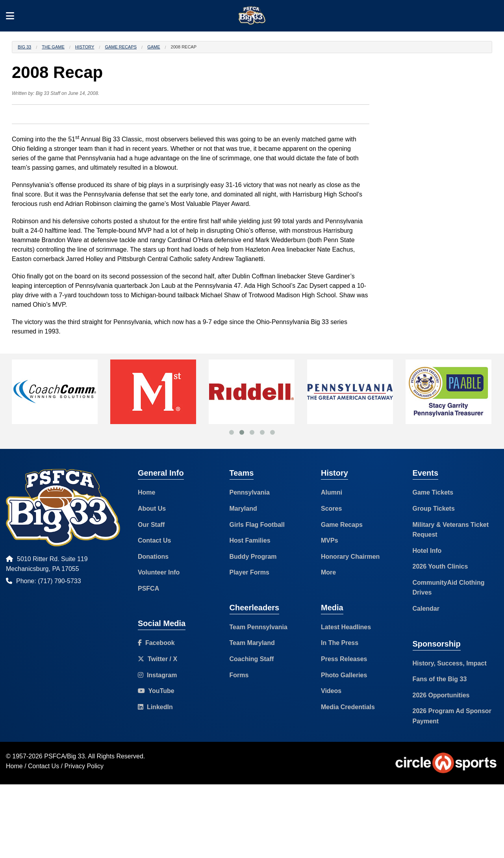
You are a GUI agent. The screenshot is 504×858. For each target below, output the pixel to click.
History (85, 47)
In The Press (340, 643)
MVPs (330, 540)
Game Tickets (433, 492)
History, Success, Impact (450, 663)
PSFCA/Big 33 (64, 756)
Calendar (426, 609)
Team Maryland (252, 643)
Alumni (332, 492)
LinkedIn (155, 707)
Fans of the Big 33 (440, 679)
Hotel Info (427, 551)
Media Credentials (348, 707)
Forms (239, 675)
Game (154, 47)
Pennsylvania (250, 492)
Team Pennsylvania (258, 627)
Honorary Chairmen (350, 557)
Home (146, 492)
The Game (53, 47)
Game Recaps (121, 47)
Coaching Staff (252, 659)
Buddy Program (253, 557)
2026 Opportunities (441, 695)
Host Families (250, 540)
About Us (152, 509)
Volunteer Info (159, 572)
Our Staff (151, 525)
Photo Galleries (344, 675)
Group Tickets (434, 509)
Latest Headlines (346, 627)
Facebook (156, 643)
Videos (331, 691)
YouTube (156, 691)
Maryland (243, 509)
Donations (153, 557)
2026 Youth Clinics (440, 566)
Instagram (157, 675)
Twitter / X (157, 659)
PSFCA (148, 588)
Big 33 (24, 47)
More (328, 572)
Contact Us (154, 540)
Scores (331, 509)
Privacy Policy (84, 766)
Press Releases (344, 659)
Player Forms (249, 572)
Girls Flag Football (257, 525)
